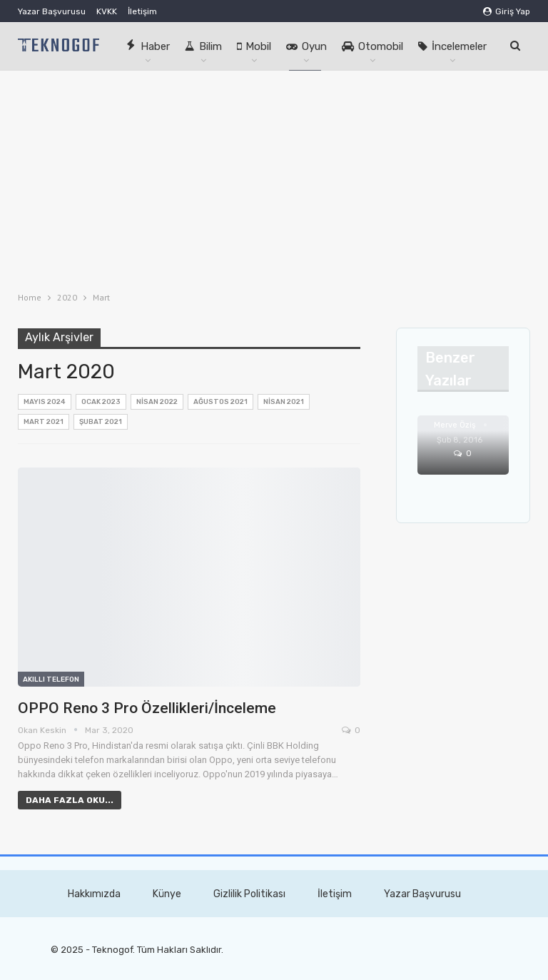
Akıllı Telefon (51, 680)
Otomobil (372, 46)
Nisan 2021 (284, 402)
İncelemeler (452, 46)
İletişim (142, 11)
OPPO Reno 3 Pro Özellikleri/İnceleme (147, 708)
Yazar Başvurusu (52, 11)
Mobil (254, 46)
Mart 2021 (44, 422)
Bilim (203, 46)
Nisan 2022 (157, 402)
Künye (167, 894)
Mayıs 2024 (45, 402)
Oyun (306, 46)
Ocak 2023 (101, 402)
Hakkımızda (94, 894)
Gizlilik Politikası (249, 894)
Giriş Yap (507, 11)
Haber (148, 46)
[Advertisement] (274, 178)
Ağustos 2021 (220, 402)
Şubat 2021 (101, 422)
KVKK (107, 11)
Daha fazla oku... (70, 800)
